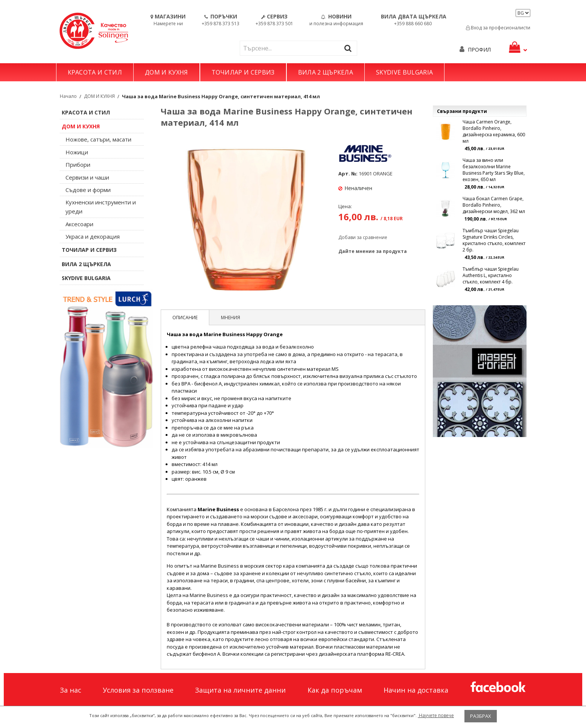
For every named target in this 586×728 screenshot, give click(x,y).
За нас (71, 690)
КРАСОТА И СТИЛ (95, 72)
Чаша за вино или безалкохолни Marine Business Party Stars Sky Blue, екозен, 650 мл (494, 170)
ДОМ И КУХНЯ (167, 72)
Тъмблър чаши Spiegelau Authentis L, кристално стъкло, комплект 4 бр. (491, 275)
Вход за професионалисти (498, 28)
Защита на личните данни (240, 690)
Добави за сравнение (363, 237)
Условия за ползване (138, 690)
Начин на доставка (416, 690)
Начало (68, 96)
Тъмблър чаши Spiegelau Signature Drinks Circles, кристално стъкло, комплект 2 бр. (494, 240)
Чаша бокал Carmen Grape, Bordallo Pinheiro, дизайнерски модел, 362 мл (494, 205)
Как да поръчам (335, 690)
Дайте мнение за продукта (373, 251)
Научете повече (436, 715)
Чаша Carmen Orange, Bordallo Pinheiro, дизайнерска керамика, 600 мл (494, 131)
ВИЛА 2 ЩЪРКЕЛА (326, 72)
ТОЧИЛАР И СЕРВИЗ (243, 72)
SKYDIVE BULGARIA (404, 72)
